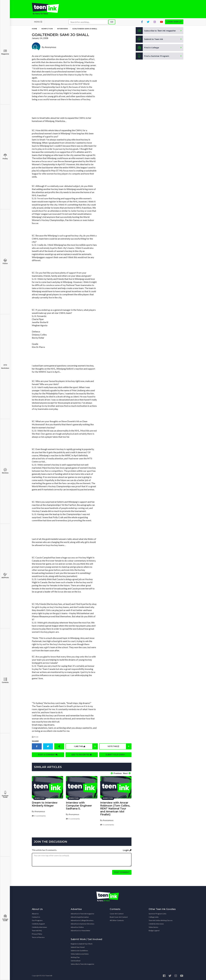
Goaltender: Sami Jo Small (85, 29)
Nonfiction (5, 366)
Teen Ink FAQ (37, 930)
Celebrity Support (38, 923)
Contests (5, 680)
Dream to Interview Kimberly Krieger (45, 804)
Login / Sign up (174, 23)
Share (35, 742)
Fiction (5, 262)
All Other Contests (117, 920)
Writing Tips (75, 957)
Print (35, 738)
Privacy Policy (37, 933)
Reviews (5, 471)
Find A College (147, 48)
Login (127, 850)
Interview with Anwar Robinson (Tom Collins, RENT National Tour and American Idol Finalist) (115, 808)
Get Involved (76, 960)
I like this (86, 747)
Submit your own (115, 755)
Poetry (5, 157)
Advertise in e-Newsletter (81, 930)
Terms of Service (38, 937)
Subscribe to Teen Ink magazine (82, 963)
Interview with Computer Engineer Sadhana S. (79, 805)
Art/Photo (5, 576)
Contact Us (36, 916)
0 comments (39, 815)
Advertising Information (80, 916)
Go (112, 23)
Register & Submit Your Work (82, 943)
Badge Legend (154, 930)
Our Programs (37, 920)
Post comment (122, 872)
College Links (154, 916)
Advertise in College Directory (82, 920)
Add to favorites (82, 755)
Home (34, 29)
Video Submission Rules (80, 953)
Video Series (153, 927)
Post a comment (48, 755)
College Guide (5, 918)
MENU (38, 23)
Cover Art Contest (117, 913)
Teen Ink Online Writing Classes (161, 920)
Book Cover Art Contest (119, 916)
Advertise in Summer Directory (82, 923)
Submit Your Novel (78, 947)
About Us (35, 913)
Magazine (5, 52)
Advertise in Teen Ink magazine (82, 913)
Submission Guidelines (79, 950)
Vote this (119, 747)
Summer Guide (5, 794)
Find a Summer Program (153, 57)
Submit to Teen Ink (150, 40)
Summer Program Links (158, 913)
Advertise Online (77, 927)
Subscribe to (156, 32)
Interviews (62, 29)
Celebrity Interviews (39, 927)
